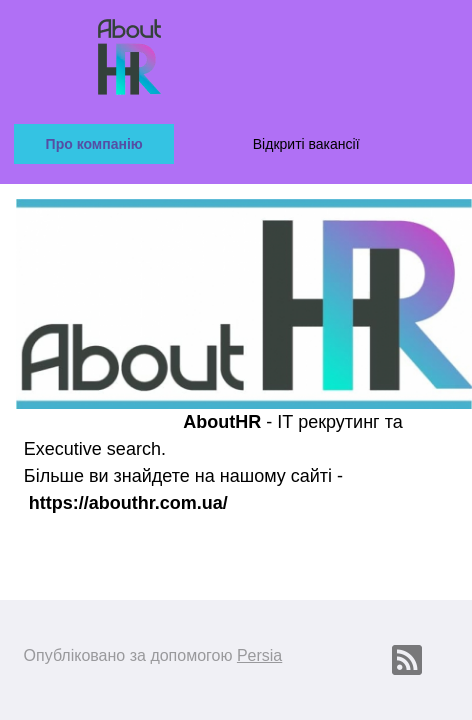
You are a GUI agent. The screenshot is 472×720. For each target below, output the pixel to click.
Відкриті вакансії (306, 144)
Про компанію (94, 144)
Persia (259, 655)
